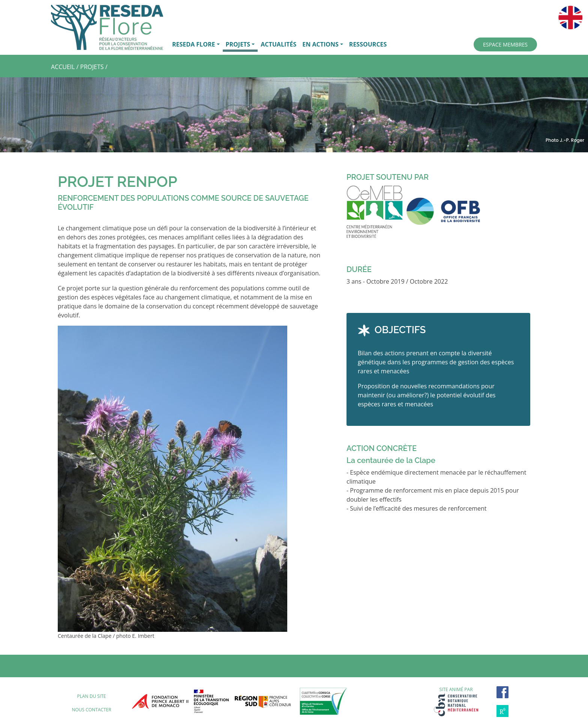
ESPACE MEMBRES (505, 44)
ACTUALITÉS (278, 44)
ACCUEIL (63, 67)
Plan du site (91, 696)
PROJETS (238, 44)
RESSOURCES (368, 44)
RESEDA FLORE (193, 44)
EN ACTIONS (320, 44)
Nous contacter (91, 710)
